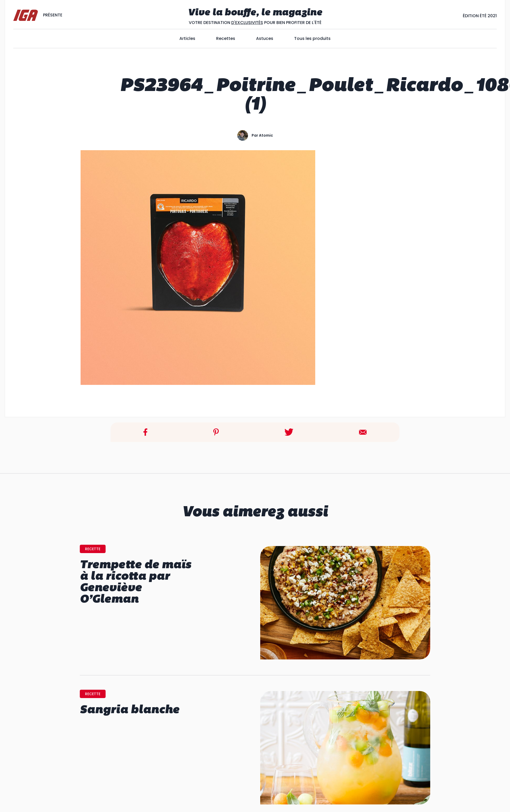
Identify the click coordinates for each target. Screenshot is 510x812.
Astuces (265, 38)
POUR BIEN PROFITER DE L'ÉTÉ (292, 23)
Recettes (226, 38)
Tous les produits (312, 38)
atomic (266, 135)
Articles (187, 38)
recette (93, 549)
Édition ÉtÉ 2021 (480, 16)
